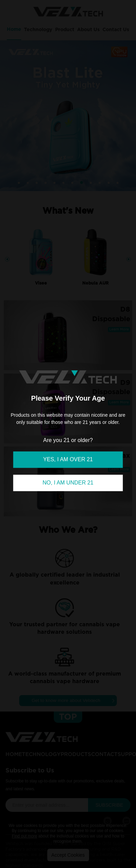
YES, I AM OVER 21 (68, 459)
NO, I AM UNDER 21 (68, 483)
